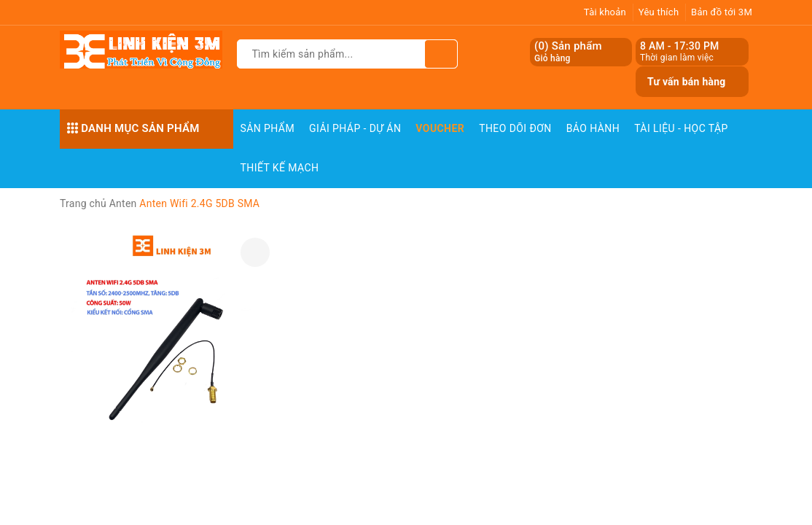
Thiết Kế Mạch (280, 168)
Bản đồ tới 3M (722, 12)
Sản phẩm (268, 128)
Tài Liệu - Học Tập (681, 128)
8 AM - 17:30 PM (680, 46)
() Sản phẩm (568, 52)
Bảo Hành (593, 128)
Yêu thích (659, 12)
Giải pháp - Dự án (355, 128)
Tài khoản (605, 12)
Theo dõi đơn (515, 128)
